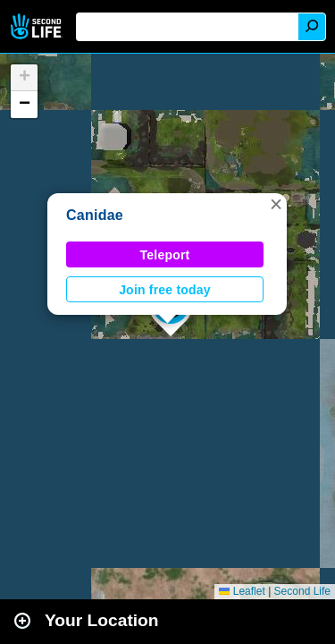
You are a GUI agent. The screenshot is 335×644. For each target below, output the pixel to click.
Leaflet (242, 591)
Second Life (38, 26)
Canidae (95, 215)
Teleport (165, 255)
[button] (276, 204)
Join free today (165, 290)
